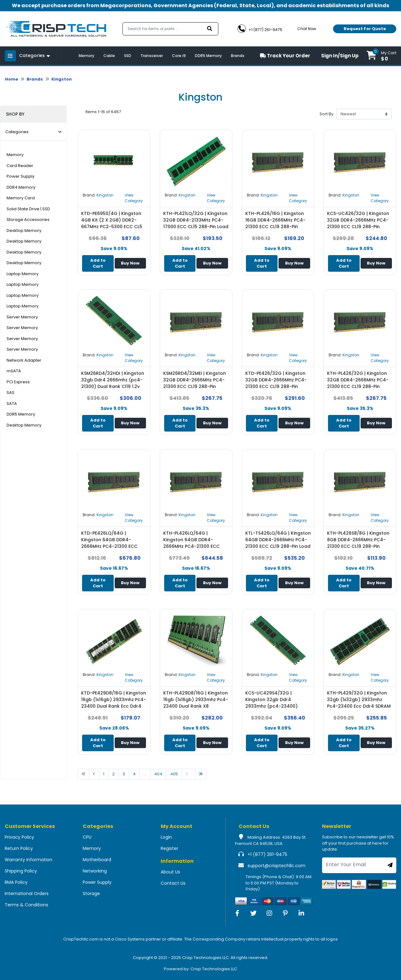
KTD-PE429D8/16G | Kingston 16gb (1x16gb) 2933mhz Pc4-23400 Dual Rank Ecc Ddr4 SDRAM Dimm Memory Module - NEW (114, 706)
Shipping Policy (21, 871)
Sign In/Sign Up (340, 56)
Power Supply (21, 176)
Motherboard (97, 860)
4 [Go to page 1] (134, 774)
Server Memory (22, 317)
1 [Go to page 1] (104, 774)
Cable (109, 56)
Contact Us (173, 883)
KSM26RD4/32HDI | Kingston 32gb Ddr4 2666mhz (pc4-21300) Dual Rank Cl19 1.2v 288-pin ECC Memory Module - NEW (113, 386)
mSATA (14, 371)
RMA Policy (16, 882)
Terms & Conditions (26, 905)
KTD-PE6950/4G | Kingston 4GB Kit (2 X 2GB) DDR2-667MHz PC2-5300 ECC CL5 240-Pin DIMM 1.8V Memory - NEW (113, 227)
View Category (134, 198)
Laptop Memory (23, 274)
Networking (95, 871)
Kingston (62, 79)
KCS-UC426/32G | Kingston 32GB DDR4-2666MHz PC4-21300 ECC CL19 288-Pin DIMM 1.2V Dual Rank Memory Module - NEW (360, 227)
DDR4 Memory (21, 187)
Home (12, 79)
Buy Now (130, 263)
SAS (10, 393)
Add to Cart (98, 263)
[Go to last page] (201, 774)
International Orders (27, 894)
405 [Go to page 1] (174, 774)
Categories (33, 132)
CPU (87, 837)
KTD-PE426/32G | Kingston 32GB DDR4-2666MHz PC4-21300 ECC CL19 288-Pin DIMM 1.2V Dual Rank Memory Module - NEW (278, 386)
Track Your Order (285, 56)
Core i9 (179, 56)
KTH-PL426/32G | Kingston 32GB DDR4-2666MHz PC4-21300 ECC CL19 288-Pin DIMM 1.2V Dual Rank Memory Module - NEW (360, 386)
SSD (128, 56)
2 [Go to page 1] (113, 774)
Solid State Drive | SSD (28, 209)
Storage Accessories (28, 220)
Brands (238, 56)
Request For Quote (365, 29)
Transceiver (152, 56)
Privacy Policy (19, 837)
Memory (86, 56)
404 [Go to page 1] (158, 774)
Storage (91, 894)
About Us (170, 872)
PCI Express (18, 382)
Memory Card (21, 198)
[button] (381, 56)
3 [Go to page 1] (124, 774)
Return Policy (19, 848)
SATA (12, 404)
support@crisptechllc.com (276, 866)
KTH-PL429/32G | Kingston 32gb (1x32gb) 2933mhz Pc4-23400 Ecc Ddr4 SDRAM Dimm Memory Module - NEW (360, 703)
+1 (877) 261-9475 (267, 854)
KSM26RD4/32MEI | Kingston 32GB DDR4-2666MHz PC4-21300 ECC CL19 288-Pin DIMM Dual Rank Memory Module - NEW (195, 386)
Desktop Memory (24, 231)
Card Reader (20, 166)
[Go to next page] (188, 774)
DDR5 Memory (208, 56)
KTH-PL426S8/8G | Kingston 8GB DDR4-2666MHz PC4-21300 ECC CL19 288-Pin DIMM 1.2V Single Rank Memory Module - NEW (358, 546)
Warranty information (29, 860)
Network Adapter (24, 360)
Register (169, 848)
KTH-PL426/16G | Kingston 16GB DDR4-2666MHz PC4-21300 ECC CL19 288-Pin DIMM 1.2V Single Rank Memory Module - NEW (275, 227)
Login (166, 837)
